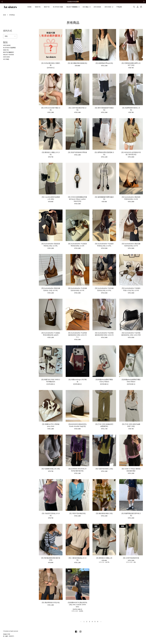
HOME (29, 7)
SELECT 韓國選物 (73, 7)
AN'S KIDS (109, 7)
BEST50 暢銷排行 (9, 53)
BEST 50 (47, 7)
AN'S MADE (97, 7)
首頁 (5, 15)
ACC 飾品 (87, 7)
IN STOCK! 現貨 (58, 7)
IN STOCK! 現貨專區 (9, 48)
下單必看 (119, 7)
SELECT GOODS (8, 55)
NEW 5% (38, 7)
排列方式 (8, 31)
